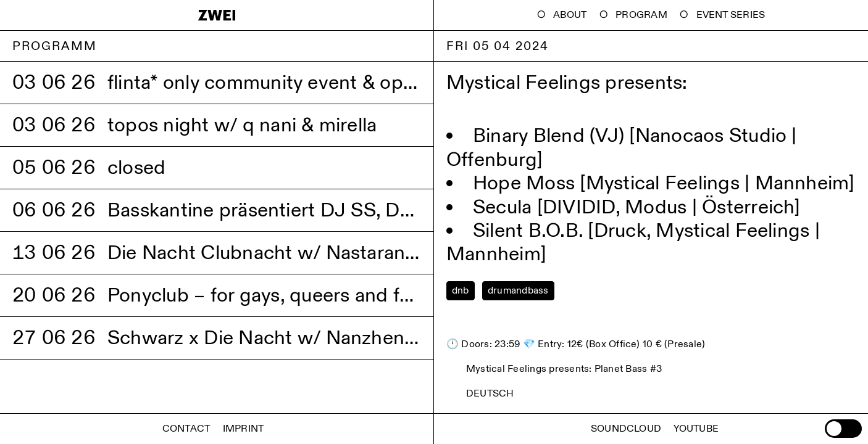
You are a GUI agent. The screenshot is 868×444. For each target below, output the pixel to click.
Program (641, 15)
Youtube (696, 429)
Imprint (244, 429)
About (570, 15)
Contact (186, 429)
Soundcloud (626, 429)
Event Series (731, 15)
